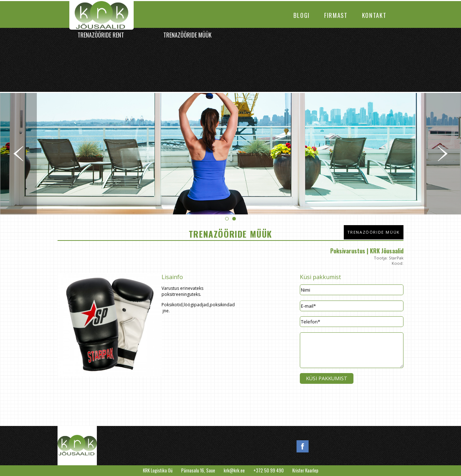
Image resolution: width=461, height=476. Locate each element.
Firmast (336, 15)
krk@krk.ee (234, 470)
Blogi (302, 15)
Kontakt (374, 15)
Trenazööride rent (101, 35)
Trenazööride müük (187, 35)
